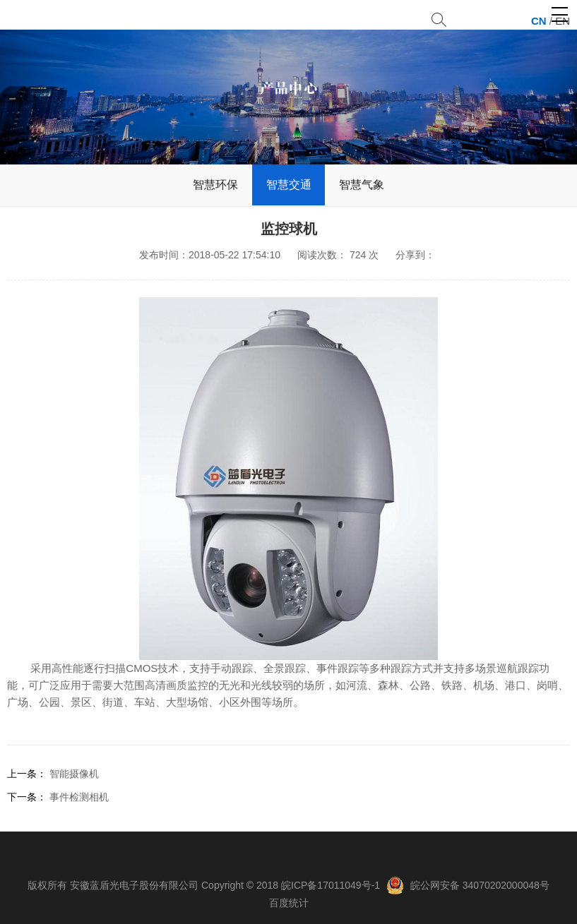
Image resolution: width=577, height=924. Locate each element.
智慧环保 (215, 185)
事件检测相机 (79, 797)
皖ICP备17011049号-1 (331, 885)
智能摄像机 (74, 774)
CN (539, 21)
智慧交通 (289, 185)
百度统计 (289, 903)
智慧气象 (362, 185)
